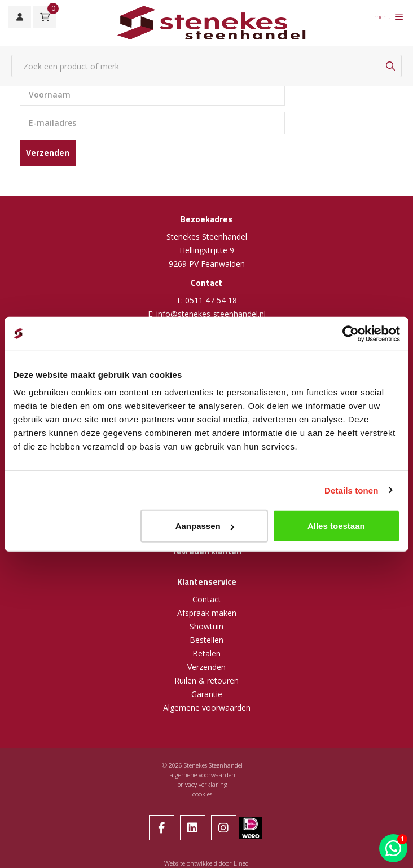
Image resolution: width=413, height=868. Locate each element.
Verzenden (48, 153)
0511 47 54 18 (211, 300)
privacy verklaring (202, 784)
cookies (202, 794)
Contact (207, 599)
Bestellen (206, 640)
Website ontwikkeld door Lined (206, 863)
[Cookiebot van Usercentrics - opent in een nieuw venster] (351, 333)
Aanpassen (205, 526)
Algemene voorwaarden (207, 708)
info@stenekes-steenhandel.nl (211, 314)
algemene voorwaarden (203, 775)
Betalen (206, 653)
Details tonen (351, 490)
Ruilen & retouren (206, 680)
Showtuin (206, 626)
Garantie (207, 694)
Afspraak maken (207, 613)
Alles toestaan (336, 526)
